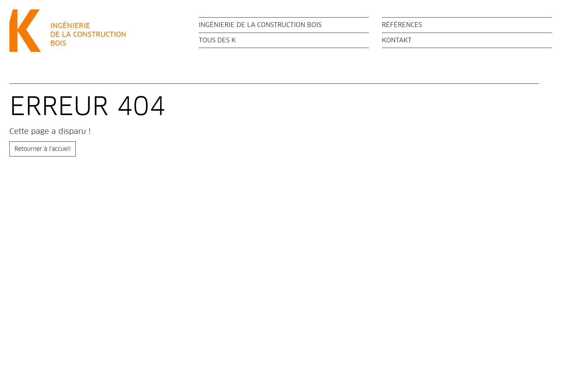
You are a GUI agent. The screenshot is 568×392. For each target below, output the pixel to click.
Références (402, 25)
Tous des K (217, 40)
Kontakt (397, 40)
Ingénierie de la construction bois (260, 25)
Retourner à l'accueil (43, 149)
